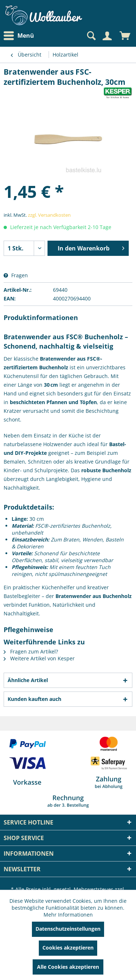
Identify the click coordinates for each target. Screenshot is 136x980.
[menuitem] (21, 36)
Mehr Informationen (68, 915)
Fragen (16, 275)
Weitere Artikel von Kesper (39, 658)
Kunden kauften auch (34, 699)
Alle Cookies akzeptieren (68, 967)
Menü (19, 36)
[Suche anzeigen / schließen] (91, 36)
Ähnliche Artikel (28, 680)
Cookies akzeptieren (68, 948)
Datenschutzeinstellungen (68, 929)
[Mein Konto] (107, 36)
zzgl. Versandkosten (49, 215)
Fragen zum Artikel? (31, 651)
